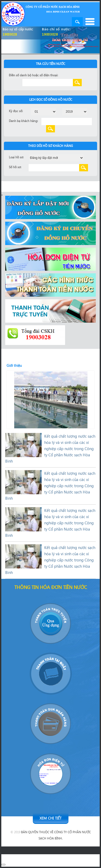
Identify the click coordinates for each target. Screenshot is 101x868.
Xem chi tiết (51, 818)
